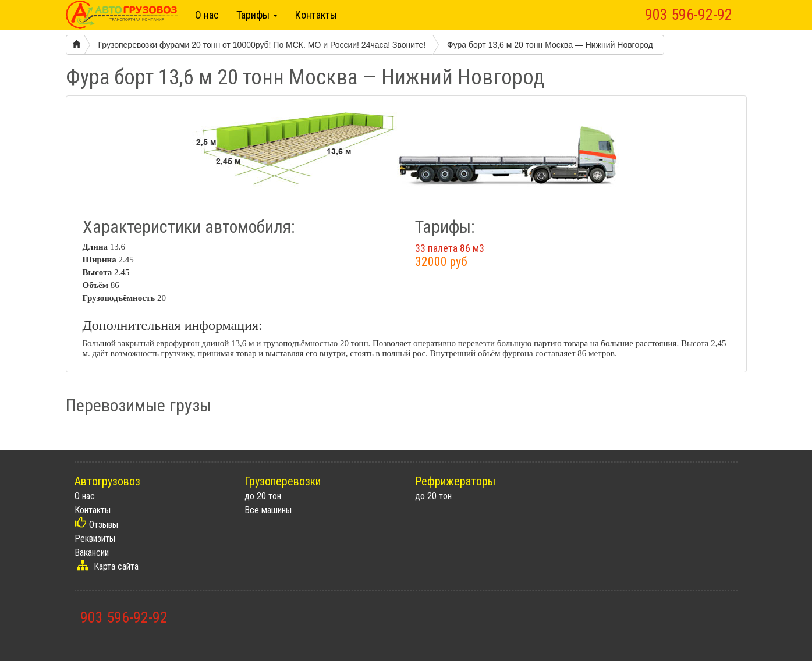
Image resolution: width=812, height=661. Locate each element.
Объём (95, 285)
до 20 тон (263, 496)
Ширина (100, 260)
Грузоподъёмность (119, 298)
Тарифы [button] (257, 15)
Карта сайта (116, 566)
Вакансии (92, 552)
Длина (95, 247)
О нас (207, 15)
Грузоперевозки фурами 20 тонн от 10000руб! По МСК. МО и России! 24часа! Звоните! (262, 45)
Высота (97, 272)
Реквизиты (95, 539)
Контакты (316, 15)
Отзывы (104, 525)
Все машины (268, 510)
